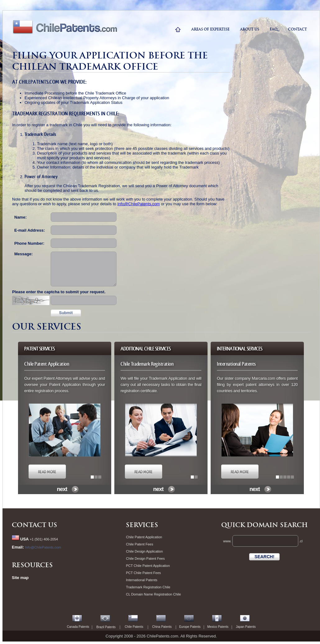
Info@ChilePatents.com (139, 204)
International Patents (142, 580)
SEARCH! (264, 557)
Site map (20, 578)
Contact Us (34, 525)
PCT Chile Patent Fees (143, 573)
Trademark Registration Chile (148, 587)
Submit (66, 313)
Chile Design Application (144, 551)
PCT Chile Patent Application (148, 566)
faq (274, 29)
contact (297, 29)
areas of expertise (210, 29)
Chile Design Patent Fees (145, 558)
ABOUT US (250, 29)
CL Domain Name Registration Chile (153, 594)
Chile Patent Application (144, 537)
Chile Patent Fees (139, 544)
